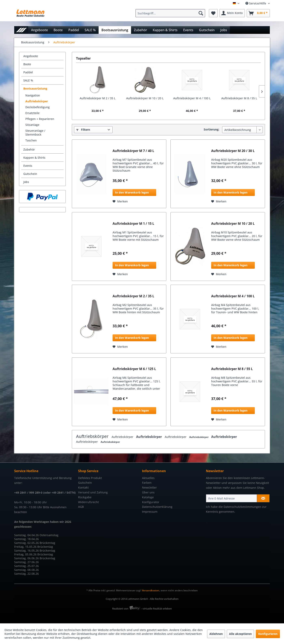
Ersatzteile (32, 113)
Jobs (26, 182)
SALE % (28, 80)
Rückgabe (85, 497)
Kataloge (148, 497)
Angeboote (31, 56)
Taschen (31, 140)
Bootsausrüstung (35, 88)
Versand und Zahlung (93, 492)
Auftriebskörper (37, 101)
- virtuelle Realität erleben (157, 609)
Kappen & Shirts (34, 158)
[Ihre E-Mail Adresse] (231, 498)
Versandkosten (151, 590)
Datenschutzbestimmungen (242, 507)
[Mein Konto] (232, 13)
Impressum (150, 512)
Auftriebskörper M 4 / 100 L (192, 98)
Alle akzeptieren (240, 634)
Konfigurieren (268, 634)
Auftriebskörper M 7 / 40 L (133, 151)
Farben (147, 483)
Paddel (28, 72)
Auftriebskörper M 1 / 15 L (133, 224)
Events (28, 166)
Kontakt (83, 487)
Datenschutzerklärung (157, 507)
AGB (81, 507)
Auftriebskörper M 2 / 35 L (98, 98)
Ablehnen (216, 634)
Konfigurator (151, 502)
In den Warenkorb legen (132, 192)
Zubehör (29, 149)
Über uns (148, 492)
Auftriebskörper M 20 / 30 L (233, 151)
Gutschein (30, 174)
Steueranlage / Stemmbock (35, 133)
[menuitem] (171, 13)
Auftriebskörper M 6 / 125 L (134, 369)
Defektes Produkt (90, 478)
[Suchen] (201, 13)
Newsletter (149, 487)
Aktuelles (148, 478)
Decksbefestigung (38, 107)
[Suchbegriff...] (170, 13)
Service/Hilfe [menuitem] (256, 3)
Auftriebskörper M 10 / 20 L (145, 98)
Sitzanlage (32, 125)
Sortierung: (211, 129)
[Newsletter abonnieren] (263, 498)
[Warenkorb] (258, 13)
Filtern (83, 130)
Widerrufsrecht (88, 502)
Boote (27, 64)
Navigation (33, 95)
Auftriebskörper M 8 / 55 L (239, 98)
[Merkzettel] (213, 13)
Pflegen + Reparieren (40, 119)
